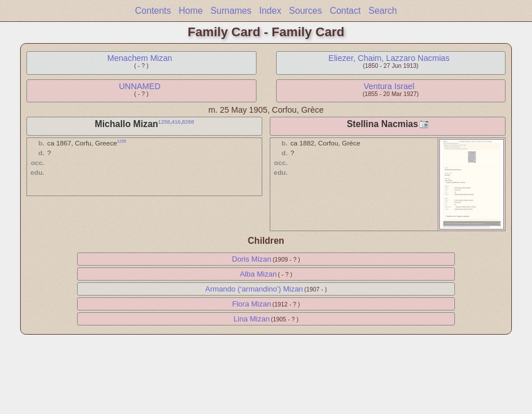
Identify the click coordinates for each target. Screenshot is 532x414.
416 (176, 122)
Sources (306, 11)
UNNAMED (140, 86)
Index (270, 11)
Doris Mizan (252, 259)
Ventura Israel (389, 86)
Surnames (231, 11)
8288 (188, 122)
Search (383, 11)
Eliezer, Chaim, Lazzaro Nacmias (389, 58)
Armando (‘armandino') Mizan (254, 289)
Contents (153, 11)
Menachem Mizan (139, 58)
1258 (164, 122)
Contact (345, 11)
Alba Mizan (258, 274)
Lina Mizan (252, 319)
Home (191, 11)
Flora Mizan (252, 304)
